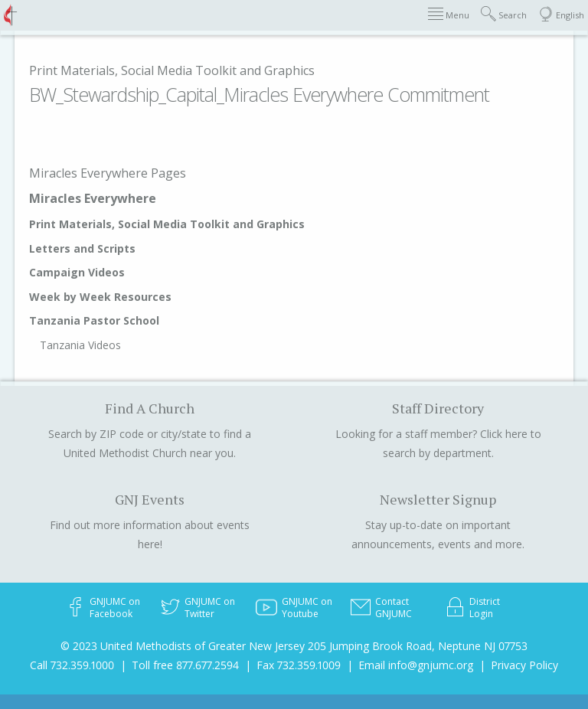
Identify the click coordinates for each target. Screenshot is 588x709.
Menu (449, 14)
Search (504, 14)
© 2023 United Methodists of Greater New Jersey (183, 646)
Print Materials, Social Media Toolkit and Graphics (172, 70)
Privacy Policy (524, 665)
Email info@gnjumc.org (416, 665)
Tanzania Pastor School (94, 320)
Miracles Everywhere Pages (108, 173)
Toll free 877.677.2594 (185, 665)
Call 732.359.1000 (72, 665)
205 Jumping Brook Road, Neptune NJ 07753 (418, 646)
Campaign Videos (77, 272)
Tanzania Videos (80, 345)
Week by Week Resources (100, 297)
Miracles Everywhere (93, 198)
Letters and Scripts (82, 248)
